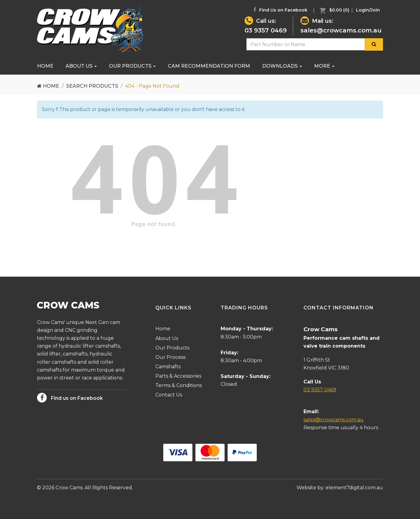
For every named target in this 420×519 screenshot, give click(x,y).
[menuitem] (333, 10)
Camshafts (168, 367)
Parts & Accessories (178, 376)
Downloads (282, 66)
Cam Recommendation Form (209, 66)
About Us (81, 66)
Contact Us (169, 395)
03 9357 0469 (266, 30)
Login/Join (368, 10)
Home (45, 66)
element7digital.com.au (354, 488)
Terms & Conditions (179, 385)
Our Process (170, 357)
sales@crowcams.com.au (341, 30)
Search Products (92, 86)
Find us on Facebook (70, 398)
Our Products (132, 66)
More (324, 66)
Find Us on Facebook (280, 10)
